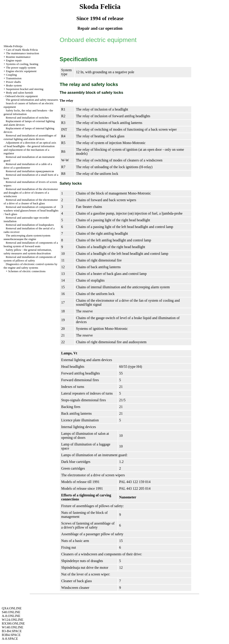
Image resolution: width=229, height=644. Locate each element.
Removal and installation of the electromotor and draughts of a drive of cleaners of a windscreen (31, 193)
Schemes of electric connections (27, 271)
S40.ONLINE (11, 612)
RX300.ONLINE (13, 623)
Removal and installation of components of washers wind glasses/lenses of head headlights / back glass (31, 210)
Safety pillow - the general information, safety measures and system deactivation (28, 252)
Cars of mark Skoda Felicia (22, 50)
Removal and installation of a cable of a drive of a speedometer (28, 166)
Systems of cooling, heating (22, 64)
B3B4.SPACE (11, 635)
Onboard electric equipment (22, 96)
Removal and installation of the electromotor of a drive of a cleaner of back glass (31, 202)
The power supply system (21, 68)
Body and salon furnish (20, 93)
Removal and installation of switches (27, 118)
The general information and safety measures (32, 100)
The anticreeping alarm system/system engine (27, 237)
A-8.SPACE (10, 639)
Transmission (14, 78)
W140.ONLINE (13, 627)
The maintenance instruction (22, 53)
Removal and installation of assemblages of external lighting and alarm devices (30, 137)
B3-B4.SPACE (12, 631)
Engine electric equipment (21, 71)
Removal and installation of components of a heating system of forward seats (31, 244)
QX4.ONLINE (12, 608)
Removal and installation (30, 171)
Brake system (14, 85)
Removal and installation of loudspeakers (30, 225)
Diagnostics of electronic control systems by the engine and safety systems (30, 266)
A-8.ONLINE (11, 616)
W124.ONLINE (13, 620)
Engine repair (14, 60)
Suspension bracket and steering (25, 89)
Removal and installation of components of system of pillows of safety (30, 259)
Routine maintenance (18, 57)
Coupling (11, 75)
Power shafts (14, 82)
